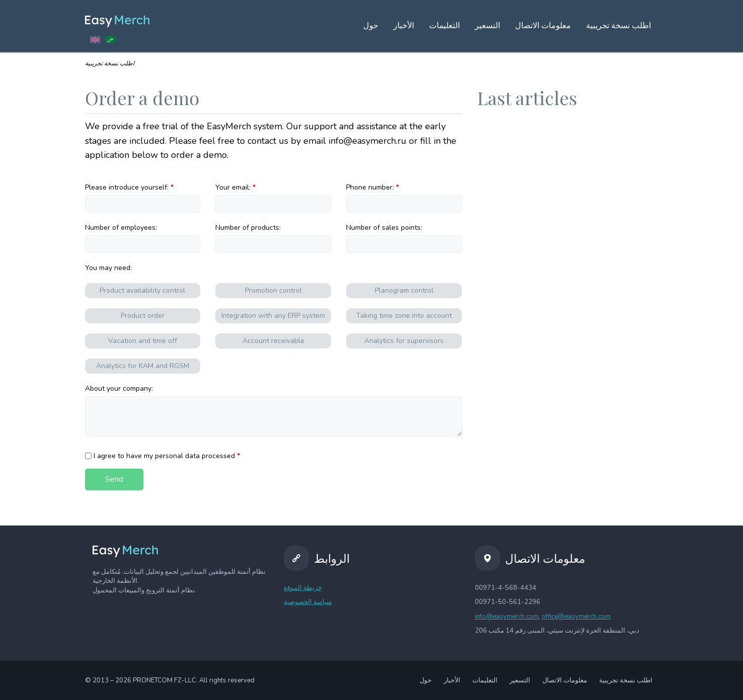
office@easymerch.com (576, 617)
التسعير (487, 26)
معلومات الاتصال (543, 26)
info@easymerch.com (507, 617)
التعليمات (444, 26)
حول (371, 26)
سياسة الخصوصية (308, 602)
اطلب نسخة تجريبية (626, 680)
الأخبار (404, 26)
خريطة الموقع (303, 588)
